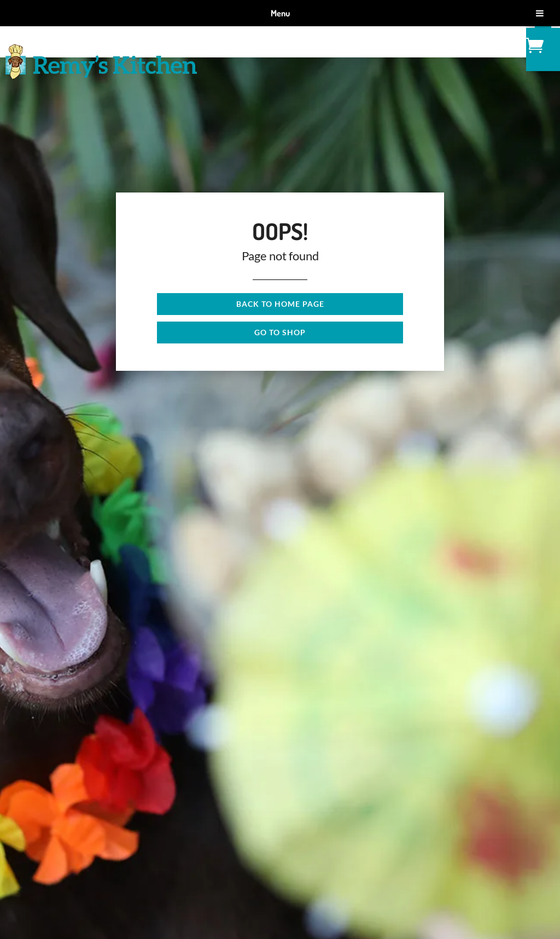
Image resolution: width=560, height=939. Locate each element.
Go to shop (280, 332)
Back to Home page (280, 304)
